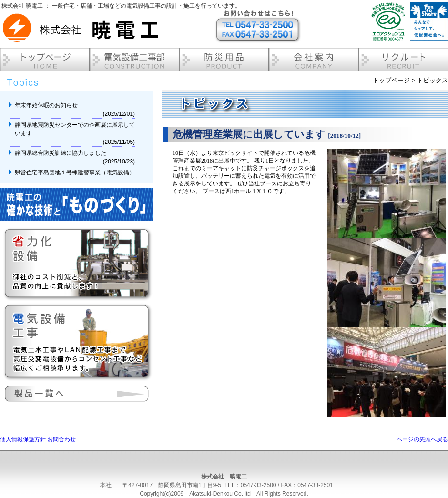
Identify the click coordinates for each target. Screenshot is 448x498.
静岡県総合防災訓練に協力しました (61, 153)
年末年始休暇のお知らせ (47, 105)
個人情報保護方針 (23, 439)
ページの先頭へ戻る (422, 439)
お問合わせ (61, 439)
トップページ (391, 80)
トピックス (433, 80)
